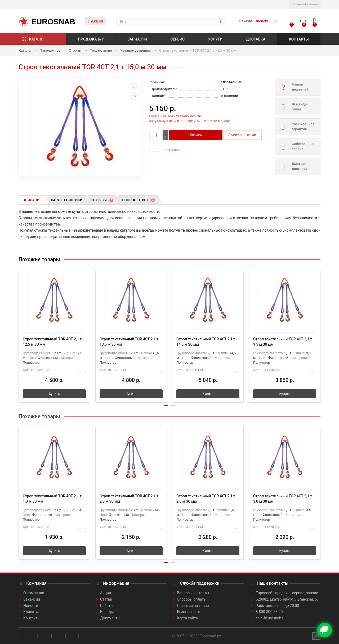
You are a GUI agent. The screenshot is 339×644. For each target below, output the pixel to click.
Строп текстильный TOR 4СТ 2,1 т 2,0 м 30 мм (129, 499)
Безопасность (189, 612)
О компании (34, 593)
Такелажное (50, 50)
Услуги (215, 39)
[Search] (171, 21)
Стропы (75, 50)
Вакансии (32, 599)
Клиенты (31, 612)
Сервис (177, 39)
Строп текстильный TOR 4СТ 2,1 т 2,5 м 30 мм (206, 499)
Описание (32, 200)
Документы (110, 618)
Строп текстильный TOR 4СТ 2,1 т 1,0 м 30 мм (52, 499)
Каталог (37, 39)
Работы (107, 606)
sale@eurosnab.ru (271, 618)
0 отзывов (172, 150)
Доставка (256, 39)
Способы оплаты (192, 599)
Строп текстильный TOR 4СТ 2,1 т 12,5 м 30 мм (52, 342)
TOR (224, 89)
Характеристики (67, 200)
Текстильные (101, 50)
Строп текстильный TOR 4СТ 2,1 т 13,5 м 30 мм (129, 342)
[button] (166, 406)
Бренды (107, 612)
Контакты (299, 39)
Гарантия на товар (193, 606)
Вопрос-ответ (139, 200)
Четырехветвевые (135, 50)
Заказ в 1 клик (242, 135)
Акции (95, 21)
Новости (31, 606)
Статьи (106, 599)
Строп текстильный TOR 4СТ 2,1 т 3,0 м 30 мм (283, 499)
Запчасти (137, 39)
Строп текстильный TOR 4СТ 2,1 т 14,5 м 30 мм (206, 342)
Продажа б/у (91, 39)
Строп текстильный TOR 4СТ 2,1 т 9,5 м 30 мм (283, 342)
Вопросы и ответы (193, 593)
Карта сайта (187, 618)
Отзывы (102, 200)
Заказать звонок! (254, 21)
